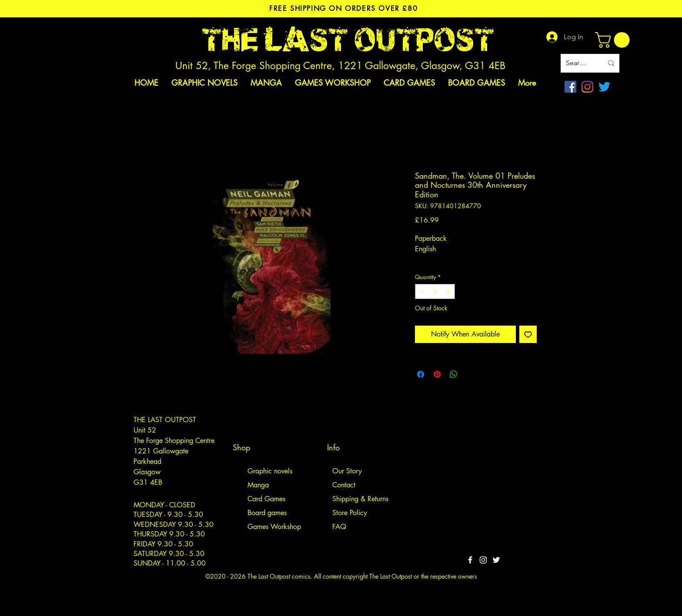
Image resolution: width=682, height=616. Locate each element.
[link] (614, 40)
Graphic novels (270, 471)
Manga (258, 485)
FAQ (339, 527)
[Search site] (578, 63)
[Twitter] (604, 87)
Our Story (347, 471)
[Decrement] (421, 292)
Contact (344, 485)
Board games (267, 513)
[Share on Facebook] (421, 374)
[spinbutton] (435, 292)
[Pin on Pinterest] (437, 374)
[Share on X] (470, 374)
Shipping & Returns (360, 499)
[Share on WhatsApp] (454, 374)
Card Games (266, 499)
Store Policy (350, 513)
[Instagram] (587, 87)
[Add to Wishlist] (528, 334)
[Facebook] (570, 87)
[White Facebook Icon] (470, 560)
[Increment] (449, 292)
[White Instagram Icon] (483, 560)
